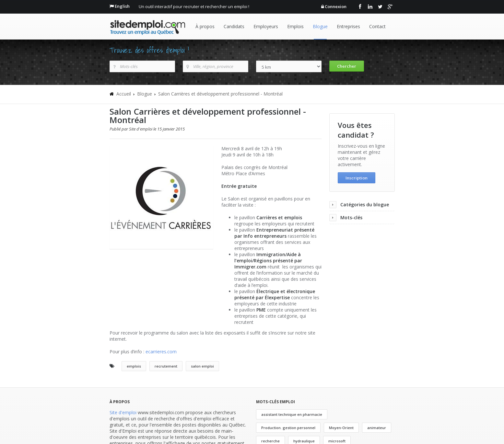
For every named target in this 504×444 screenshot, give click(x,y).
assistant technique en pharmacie (292, 414)
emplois (134, 366)
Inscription (357, 178)
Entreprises (348, 26)
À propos (205, 26)
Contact (377, 26)
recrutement (166, 366)
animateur (377, 428)
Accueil (124, 94)
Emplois (295, 26)
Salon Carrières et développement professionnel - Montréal (220, 94)
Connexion (336, 6)
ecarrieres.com (161, 352)
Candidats (234, 26)
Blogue (320, 26)
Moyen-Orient (341, 428)
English (122, 6)
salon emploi (202, 366)
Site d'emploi (123, 412)
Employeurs (266, 26)
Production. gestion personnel (288, 428)
